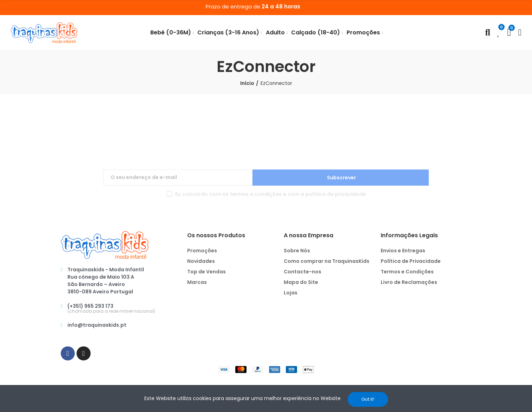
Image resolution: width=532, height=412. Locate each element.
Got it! (368, 399)
